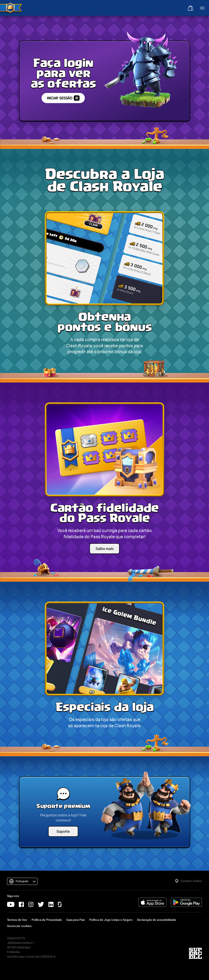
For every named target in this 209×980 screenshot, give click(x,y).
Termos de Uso (17, 920)
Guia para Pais (76, 920)
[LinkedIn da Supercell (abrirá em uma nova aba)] (51, 904)
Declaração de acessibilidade (157, 920)
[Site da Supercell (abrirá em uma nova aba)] (195, 953)
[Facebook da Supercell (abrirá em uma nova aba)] (21, 904)
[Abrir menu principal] (202, 8)
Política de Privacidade (47, 920)
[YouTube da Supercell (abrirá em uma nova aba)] (11, 904)
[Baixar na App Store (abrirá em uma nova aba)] (152, 902)
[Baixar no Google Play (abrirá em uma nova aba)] (186, 902)
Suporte (63, 831)
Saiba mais (105, 549)
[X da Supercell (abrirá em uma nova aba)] (41, 904)
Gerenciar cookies (19, 926)
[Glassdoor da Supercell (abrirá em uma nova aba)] (60, 904)
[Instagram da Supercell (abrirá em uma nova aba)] (31, 904)
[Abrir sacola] (190, 8)
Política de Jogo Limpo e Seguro (111, 920)
